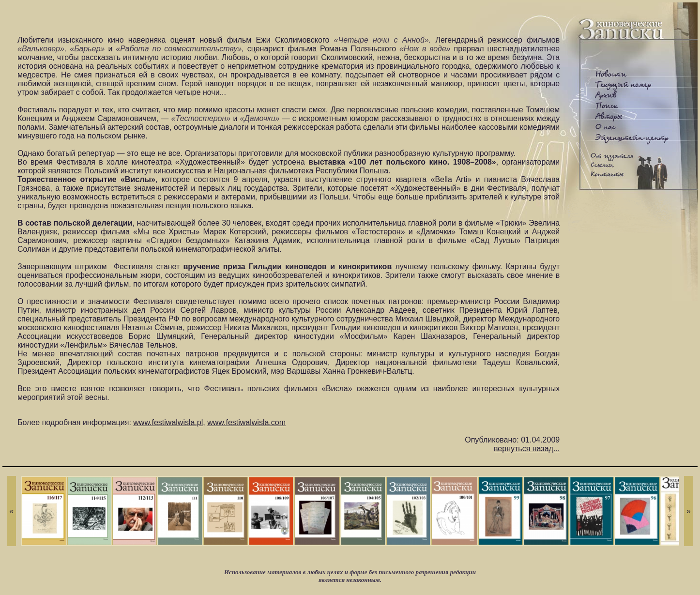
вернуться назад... (527, 449)
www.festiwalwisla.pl (168, 422)
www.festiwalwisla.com (246, 422)
